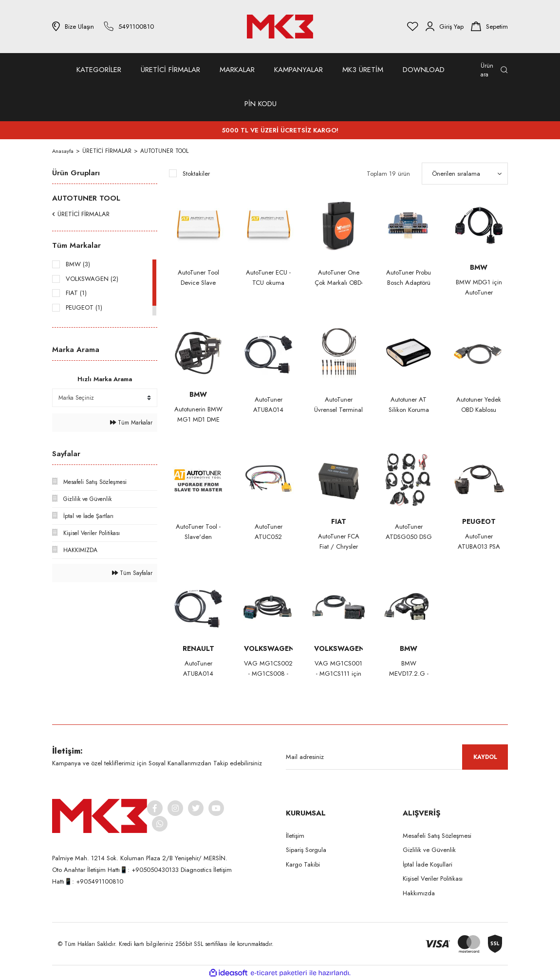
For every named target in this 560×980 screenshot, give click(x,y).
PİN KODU (261, 104)
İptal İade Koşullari (428, 864)
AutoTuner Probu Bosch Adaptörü (409, 277)
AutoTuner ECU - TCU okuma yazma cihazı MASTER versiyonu (268, 278)
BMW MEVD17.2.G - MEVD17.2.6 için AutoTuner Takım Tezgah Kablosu (409, 669)
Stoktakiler (196, 174)
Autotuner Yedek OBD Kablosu (479, 405)
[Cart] (489, 26)
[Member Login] (445, 26)
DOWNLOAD (424, 70)
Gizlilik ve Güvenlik (429, 850)
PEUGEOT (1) (84, 307)
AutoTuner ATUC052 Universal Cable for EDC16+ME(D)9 (268, 532)
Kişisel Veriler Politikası (433, 878)
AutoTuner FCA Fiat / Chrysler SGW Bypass (339, 542)
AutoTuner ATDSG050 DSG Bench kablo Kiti (409, 532)
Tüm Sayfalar (132, 573)
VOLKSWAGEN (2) (92, 279)
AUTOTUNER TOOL (165, 151)
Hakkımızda (419, 893)
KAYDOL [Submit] (485, 757)
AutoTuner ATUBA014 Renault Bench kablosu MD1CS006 (198, 669)
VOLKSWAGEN (268, 648)
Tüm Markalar (131, 423)
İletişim (295, 836)
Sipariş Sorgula (306, 850)
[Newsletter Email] (397, 757)
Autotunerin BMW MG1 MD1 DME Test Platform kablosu (198, 415)
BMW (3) (78, 264)
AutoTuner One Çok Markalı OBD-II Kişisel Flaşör (339, 278)
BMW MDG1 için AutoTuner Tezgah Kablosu (479, 287)
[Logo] (280, 27)
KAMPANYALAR (299, 70)
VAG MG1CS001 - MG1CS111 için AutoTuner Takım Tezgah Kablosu (338, 669)
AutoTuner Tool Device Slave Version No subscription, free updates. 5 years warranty (198, 278)
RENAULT (198, 648)
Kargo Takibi (303, 864)
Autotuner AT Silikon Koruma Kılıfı (409, 405)
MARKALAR (237, 70)
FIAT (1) (76, 293)
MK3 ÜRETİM (363, 70)
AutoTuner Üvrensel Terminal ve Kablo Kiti (338, 405)
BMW (479, 267)
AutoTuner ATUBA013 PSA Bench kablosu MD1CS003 (479, 542)
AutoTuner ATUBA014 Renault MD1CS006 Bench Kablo (268, 405)
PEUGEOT (479, 521)
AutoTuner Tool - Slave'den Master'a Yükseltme (198, 532)
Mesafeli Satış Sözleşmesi (437, 836)
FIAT (339, 521)
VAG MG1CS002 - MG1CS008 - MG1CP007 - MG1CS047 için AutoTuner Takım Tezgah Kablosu (268, 669)
